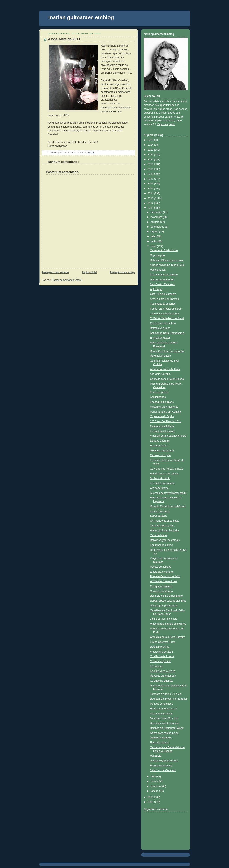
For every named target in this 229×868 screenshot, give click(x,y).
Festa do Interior (159, 743)
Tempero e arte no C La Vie (166, 694)
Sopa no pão (157, 255)
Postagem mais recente (55, 272)
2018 (151, 174)
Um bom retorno (159, 488)
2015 (151, 189)
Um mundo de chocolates (165, 521)
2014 (151, 193)
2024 (151, 145)
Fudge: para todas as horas (166, 309)
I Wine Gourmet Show (163, 642)
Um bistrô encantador (162, 483)
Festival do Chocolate (162, 431)
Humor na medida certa (164, 709)
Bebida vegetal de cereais (165, 540)
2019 (151, 169)
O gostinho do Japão (162, 416)
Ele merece (157, 666)
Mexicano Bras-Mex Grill (164, 718)
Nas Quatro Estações (162, 284)
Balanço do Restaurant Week (167, 728)
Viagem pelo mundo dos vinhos (168, 624)
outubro (155, 222)
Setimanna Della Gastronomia (167, 333)
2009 (151, 802)
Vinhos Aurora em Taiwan (165, 474)
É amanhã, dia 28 (160, 338)
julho (154, 236)
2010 (151, 797)
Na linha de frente (160, 478)
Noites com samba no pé (164, 733)
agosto (155, 232)
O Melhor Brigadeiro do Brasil (167, 318)
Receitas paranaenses (163, 676)
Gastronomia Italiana (162, 426)
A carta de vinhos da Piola (165, 369)
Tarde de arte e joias (162, 526)
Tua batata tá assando (163, 304)
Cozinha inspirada (160, 661)
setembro (156, 227)
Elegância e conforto (162, 572)
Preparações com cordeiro (165, 576)
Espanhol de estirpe (161, 545)
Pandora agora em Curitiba (165, 412)
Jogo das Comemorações (165, 314)
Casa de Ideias (159, 535)
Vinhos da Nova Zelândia (164, 531)
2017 (151, 179)
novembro (157, 217)
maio (154, 246)
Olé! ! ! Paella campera (163, 294)
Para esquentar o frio (162, 280)
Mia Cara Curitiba (160, 374)
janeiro (155, 791)
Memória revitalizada (162, 451)
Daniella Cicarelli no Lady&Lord (168, 506)
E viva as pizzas (159, 392)
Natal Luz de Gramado (163, 770)
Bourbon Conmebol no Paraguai (168, 699)
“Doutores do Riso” (161, 738)
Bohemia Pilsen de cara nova (167, 260)
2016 (151, 184)
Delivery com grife (160, 455)
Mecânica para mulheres (164, 407)
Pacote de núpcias (161, 567)
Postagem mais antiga (122, 272)
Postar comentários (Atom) (67, 280)
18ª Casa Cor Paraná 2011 (165, 421)
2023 (151, 150)
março (155, 781)
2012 (151, 203)
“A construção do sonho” (164, 761)
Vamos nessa (158, 270)
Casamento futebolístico (164, 250)
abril (153, 777)
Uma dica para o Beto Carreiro (168, 637)
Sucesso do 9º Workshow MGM (168, 493)
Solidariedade (158, 397)
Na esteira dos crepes (163, 671)
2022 (151, 155)
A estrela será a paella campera (168, 436)
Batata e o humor (160, 328)
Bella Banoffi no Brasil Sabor (166, 596)
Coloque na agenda (161, 586)
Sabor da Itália (158, 516)
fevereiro (156, 786)
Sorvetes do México (161, 591)
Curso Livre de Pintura (163, 323)
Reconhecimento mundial (165, 723)
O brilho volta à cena (162, 656)
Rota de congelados (162, 704)
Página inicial (89, 272)
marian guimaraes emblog (81, 17)
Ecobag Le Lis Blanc (162, 402)
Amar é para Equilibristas (164, 299)
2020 (151, 164)
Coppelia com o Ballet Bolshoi (167, 379)
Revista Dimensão (160, 356)
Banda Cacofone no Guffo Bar (167, 351)
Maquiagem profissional (164, 606)
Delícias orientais (160, 441)
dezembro (157, 212)
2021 (151, 160)
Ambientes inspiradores (164, 581)
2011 (151, 208)
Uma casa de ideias (161, 714)
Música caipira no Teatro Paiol (167, 265)
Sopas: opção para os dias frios (168, 601)
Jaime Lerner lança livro (164, 619)
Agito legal (156, 289)
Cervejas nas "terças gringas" (167, 469)
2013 (151, 198)
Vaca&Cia (156, 756)
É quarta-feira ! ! (159, 446)
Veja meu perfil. (166, 124)
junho (154, 241)
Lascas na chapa (160, 511)
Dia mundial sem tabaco (164, 275)
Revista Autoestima (161, 766)
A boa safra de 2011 (64, 39)
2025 (151, 140)
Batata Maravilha (160, 647)
